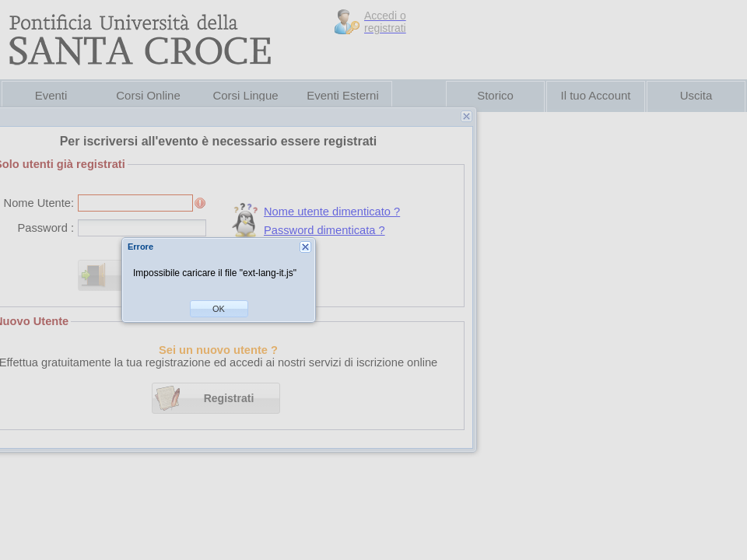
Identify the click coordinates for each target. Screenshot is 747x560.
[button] (219, 309)
